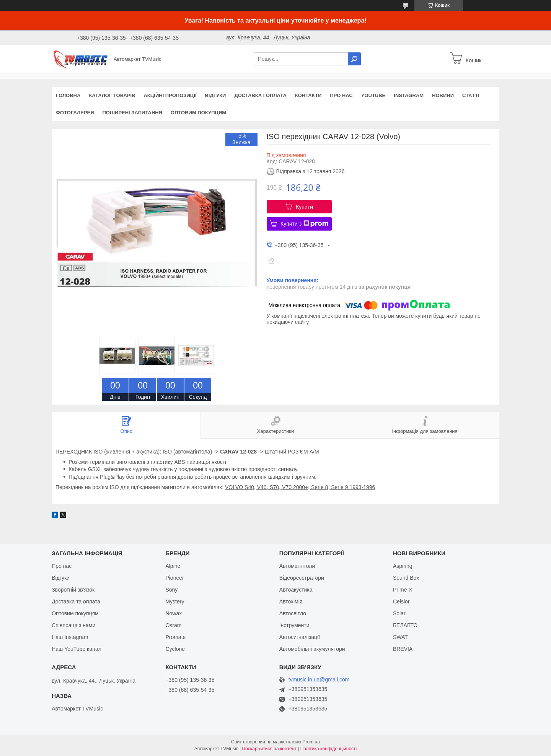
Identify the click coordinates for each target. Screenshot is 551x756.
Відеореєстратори (302, 578)
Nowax (174, 613)
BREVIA (403, 649)
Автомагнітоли (297, 566)
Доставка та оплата (76, 602)
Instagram (409, 95)
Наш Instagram (70, 637)
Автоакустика (296, 590)
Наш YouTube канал (77, 649)
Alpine (173, 566)
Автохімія (291, 602)
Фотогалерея (75, 113)
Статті (471, 95)
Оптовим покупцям (198, 113)
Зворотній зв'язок (73, 590)
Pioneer (174, 578)
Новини (443, 95)
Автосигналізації (300, 637)
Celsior (401, 602)
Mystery (175, 602)
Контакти (308, 95)
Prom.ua (311, 742)
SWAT (400, 637)
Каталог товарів (112, 95)
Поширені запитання (133, 113)
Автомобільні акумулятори (312, 649)
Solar (399, 613)
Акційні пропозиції (170, 95)
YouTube (373, 95)
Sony (171, 590)
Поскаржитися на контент (269, 749)
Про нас (341, 95)
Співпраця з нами (73, 625)
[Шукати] (354, 59)
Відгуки (215, 95)
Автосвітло (293, 613)
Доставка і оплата (260, 95)
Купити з (304, 224)
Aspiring (403, 566)
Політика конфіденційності (329, 749)
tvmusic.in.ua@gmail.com (319, 680)
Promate (175, 637)
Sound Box (406, 578)
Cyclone (175, 649)
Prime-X (403, 590)
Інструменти (294, 625)
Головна (68, 95)
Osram (173, 625)
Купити (304, 207)
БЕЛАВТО (405, 625)
